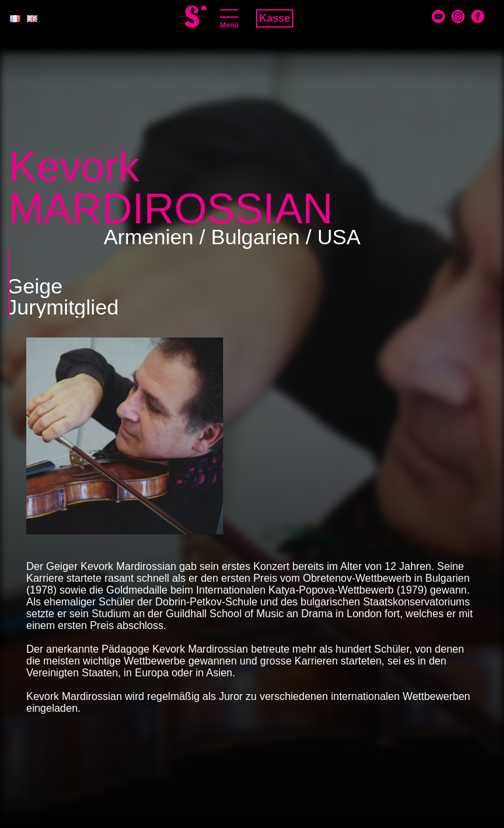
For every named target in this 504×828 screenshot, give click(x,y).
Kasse (275, 18)
